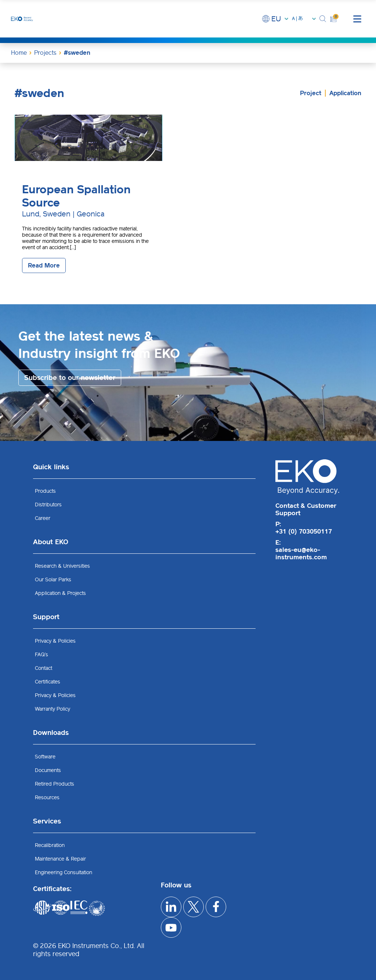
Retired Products (55, 784)
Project (311, 93)
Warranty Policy (53, 709)
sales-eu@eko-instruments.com (301, 553)
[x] (194, 907)
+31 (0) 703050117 (304, 531)
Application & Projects (60, 593)
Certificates (48, 682)
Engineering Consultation (64, 873)
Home (19, 53)
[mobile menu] (357, 19)
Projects (45, 53)
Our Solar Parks (53, 580)
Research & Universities (62, 566)
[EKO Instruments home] (22, 19)
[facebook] (217, 907)
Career (43, 518)
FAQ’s (41, 655)
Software (45, 757)
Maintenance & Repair (60, 859)
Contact (44, 668)
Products (45, 491)
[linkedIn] (171, 907)
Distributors (48, 505)
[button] (323, 19)
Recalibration (50, 845)
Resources (47, 798)
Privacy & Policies (55, 641)
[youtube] (171, 928)
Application (345, 93)
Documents (48, 770)
